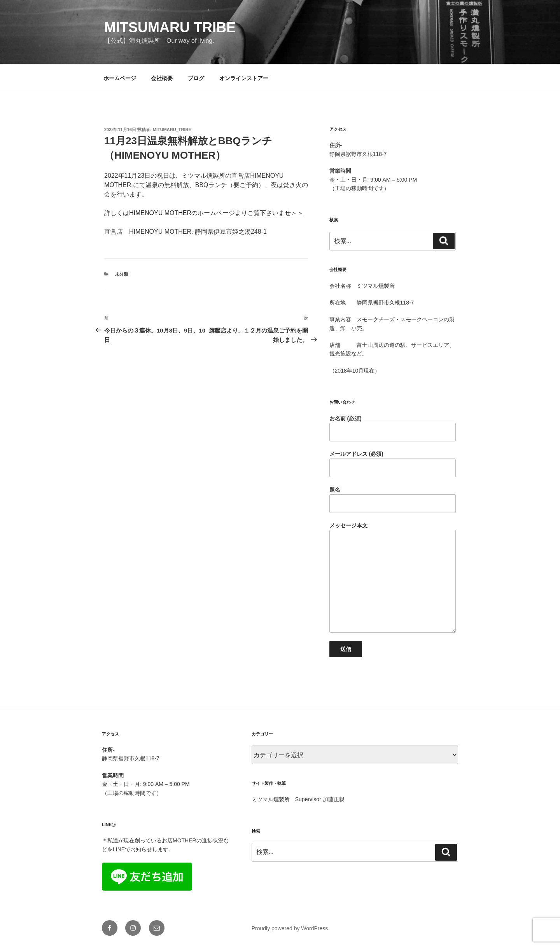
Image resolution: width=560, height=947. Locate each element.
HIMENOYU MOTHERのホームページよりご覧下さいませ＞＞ (216, 213)
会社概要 (162, 78)
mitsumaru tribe (170, 27)
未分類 (122, 274)
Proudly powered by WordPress (290, 928)
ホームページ (120, 78)
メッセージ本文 (393, 578)
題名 (393, 500)
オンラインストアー (244, 78)
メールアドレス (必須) (393, 464)
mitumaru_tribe (172, 130)
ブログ (196, 78)
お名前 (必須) (393, 429)
